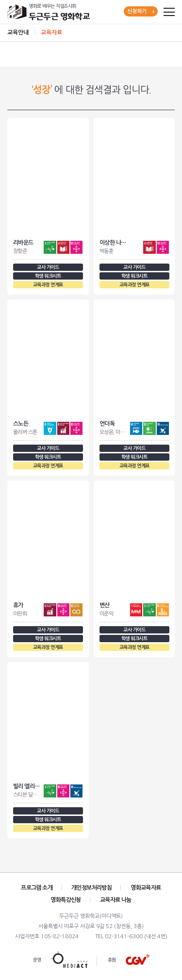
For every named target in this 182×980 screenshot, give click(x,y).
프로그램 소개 (37, 888)
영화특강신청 (66, 900)
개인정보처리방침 (91, 888)
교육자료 (51, 33)
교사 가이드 (48, 267)
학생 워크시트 (48, 276)
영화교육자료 (146, 888)
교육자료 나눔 (116, 900)
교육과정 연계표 (48, 285)
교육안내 (18, 33)
